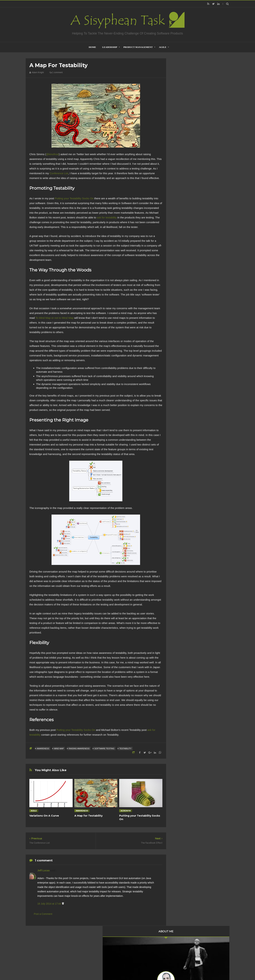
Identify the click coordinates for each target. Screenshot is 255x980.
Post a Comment (43, 914)
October (186, 227)
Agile (163, 47)
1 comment (56, 72)
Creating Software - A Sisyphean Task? (122, 968)
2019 (181, 189)
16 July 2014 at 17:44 (50, 904)
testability (125, 749)
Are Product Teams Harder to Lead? (200, 444)
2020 (181, 185)
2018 (181, 194)
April (184, 257)
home (92, 47)
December (187, 218)
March (185, 262)
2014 (181, 214)
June (184, 247)
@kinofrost (52, 154)
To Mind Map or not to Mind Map (54, 318)
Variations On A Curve (44, 816)
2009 (181, 297)
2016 (181, 204)
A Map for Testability (88, 816)
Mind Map (59, 749)
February (186, 267)
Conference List (59, 173)
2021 (181, 180)
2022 (181, 175)
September (187, 232)
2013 (181, 278)
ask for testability (107, 217)
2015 (181, 209)
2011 (181, 287)
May (183, 252)
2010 (181, 292)
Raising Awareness (79, 749)
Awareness (43, 749)
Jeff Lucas (44, 870)
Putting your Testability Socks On (74, 198)
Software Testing (104, 749)
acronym (126, 811)
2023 (181, 170)
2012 (181, 282)
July (183, 237)
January (186, 271)
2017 (181, 199)
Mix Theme (174, 968)
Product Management (138, 47)
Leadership (110, 47)
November (187, 223)
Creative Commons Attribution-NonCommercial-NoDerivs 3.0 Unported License (195, 496)
